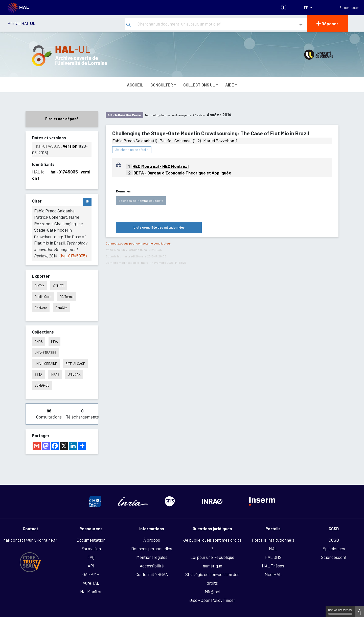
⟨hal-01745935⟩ (73, 256)
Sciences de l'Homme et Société (141, 201)
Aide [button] (230, 85)
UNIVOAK (74, 374)
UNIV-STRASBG (45, 352)
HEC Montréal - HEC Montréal (161, 166)
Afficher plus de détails (132, 150)
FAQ (91, 557)
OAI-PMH (91, 574)
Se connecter (349, 8)
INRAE (55, 374)
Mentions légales (152, 557)
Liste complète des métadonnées (159, 227)
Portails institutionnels (273, 540)
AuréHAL (91, 583)
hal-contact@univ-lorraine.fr (30, 540)
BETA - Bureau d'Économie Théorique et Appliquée (182, 173)
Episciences (334, 548)
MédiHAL (273, 574)
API (91, 566)
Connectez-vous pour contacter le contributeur (138, 243)
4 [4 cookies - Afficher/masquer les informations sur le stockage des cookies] (359, 612)
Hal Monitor (91, 591)
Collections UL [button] (199, 85)
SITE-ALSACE (75, 364)
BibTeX (40, 286)
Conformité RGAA (152, 574)
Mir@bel (212, 591)
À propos (152, 540)
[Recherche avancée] (301, 25)
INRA (54, 342)
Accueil (135, 85)
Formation (91, 548)
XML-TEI (59, 286)
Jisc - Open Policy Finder (212, 600)
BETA (38, 374)
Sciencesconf (334, 557)
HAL (273, 548)
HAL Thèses (273, 566)
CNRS (39, 342)
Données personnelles (152, 548)
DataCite (61, 308)
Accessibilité (152, 566)
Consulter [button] (162, 85)
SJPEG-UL (42, 385)
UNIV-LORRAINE (46, 364)
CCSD (334, 540)
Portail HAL (21, 23)
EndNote (41, 308)
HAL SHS (273, 557)
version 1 (71, 146)
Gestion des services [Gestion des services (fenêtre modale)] (340, 611)
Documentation (91, 540)
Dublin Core (43, 297)
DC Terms (67, 297)
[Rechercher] (129, 25)
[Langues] (308, 8)
